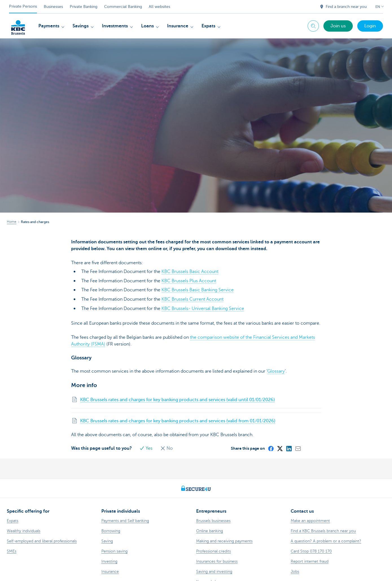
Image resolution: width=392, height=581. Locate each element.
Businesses (53, 7)
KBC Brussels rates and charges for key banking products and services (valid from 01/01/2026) (178, 420)
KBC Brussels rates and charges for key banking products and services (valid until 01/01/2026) (178, 398)
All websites (159, 7)
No (167, 447)
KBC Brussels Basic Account (190, 272)
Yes (147, 447)
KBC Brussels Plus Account (189, 281)
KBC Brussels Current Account (192, 299)
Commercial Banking (123, 7)
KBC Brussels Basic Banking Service (198, 290)
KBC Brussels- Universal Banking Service (203, 308)
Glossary (276, 370)
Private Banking (84, 7)
